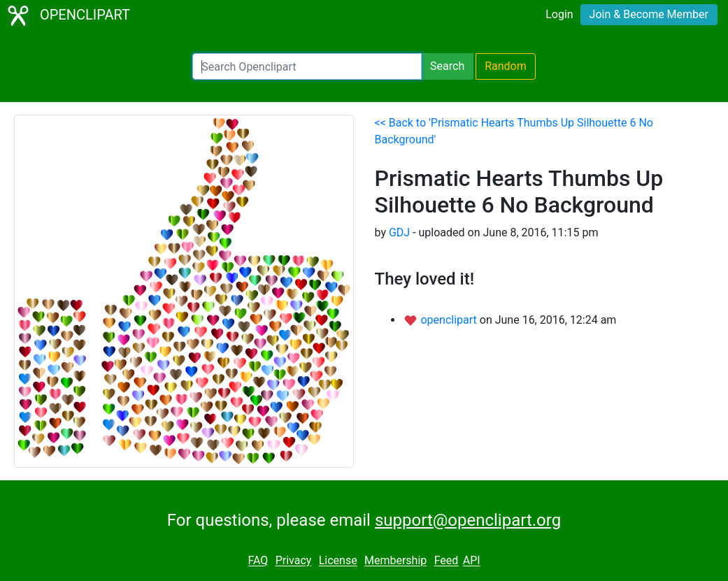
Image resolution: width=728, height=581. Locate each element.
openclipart (450, 320)
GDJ (399, 232)
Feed (447, 561)
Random (506, 66)
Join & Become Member (649, 14)
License (338, 561)
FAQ (258, 561)
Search (447, 66)
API (472, 561)
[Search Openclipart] (307, 66)
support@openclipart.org (468, 520)
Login (559, 14)
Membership (395, 561)
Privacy (294, 561)
